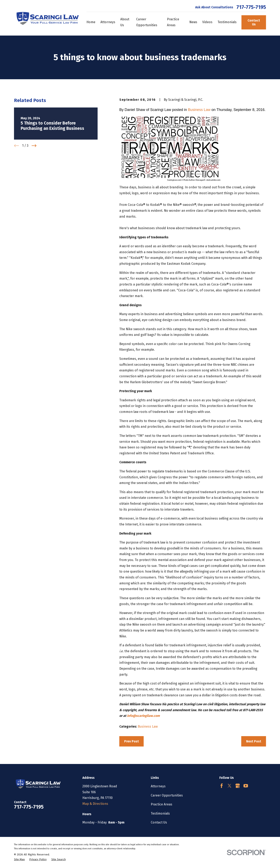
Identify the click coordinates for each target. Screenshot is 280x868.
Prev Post (131, 741)
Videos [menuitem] (207, 22)
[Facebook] (222, 786)
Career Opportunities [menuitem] (147, 22)
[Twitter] (229, 786)
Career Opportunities (167, 795)
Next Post (254, 741)
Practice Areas (162, 804)
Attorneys (158, 786)
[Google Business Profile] (238, 786)
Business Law (199, 110)
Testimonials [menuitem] (227, 22)
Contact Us (254, 22)
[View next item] (34, 146)
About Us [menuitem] (125, 22)
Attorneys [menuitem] (108, 22)
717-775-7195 (251, 7)
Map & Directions (95, 804)
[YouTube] (246, 786)
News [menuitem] (193, 22)
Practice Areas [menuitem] (173, 22)
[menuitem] (19, 860)
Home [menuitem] (91, 22)
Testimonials (160, 813)
